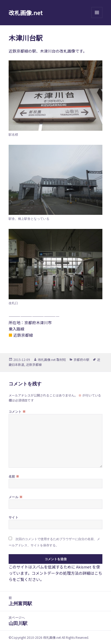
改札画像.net (26, 12)
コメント (17, 411)
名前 (14, 476)
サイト (13, 517)
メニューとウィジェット (97, 18)
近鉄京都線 (34, 364)
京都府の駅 (81, 359)
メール (16, 497)
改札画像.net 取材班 (52, 359)
